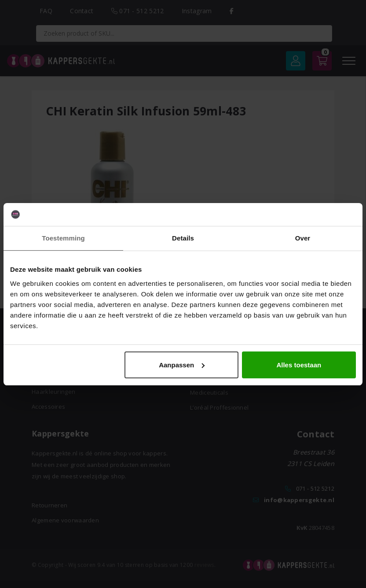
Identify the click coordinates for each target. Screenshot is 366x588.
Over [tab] (303, 238)
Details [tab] (183, 238)
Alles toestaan (299, 365)
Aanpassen (182, 365)
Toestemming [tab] (63, 238)
